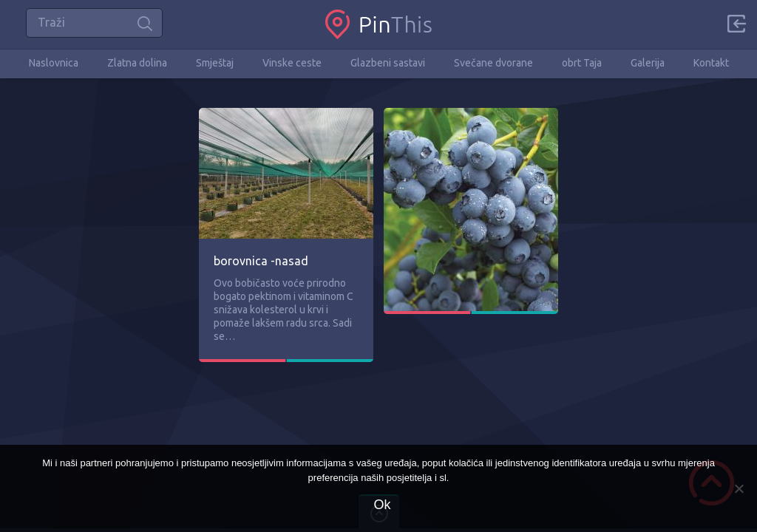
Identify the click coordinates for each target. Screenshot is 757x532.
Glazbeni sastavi (388, 63)
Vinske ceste (292, 63)
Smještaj (215, 63)
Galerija (648, 63)
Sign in (736, 24)
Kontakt (711, 63)
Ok (382, 505)
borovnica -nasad (261, 261)
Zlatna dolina (137, 63)
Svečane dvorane (493, 63)
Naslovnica (54, 63)
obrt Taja (582, 63)
